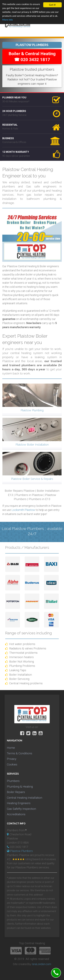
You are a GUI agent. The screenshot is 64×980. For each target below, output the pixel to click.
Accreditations (16, 814)
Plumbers (13, 781)
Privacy (12, 759)
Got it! (52, 5)
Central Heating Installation (25, 798)
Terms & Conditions (20, 753)
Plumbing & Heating (20, 787)
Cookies (12, 764)
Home (11, 748)
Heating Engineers (19, 803)
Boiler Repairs (16, 792)
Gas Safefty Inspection (21, 809)
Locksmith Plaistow (23, 510)
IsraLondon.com (41, 964)
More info (8, 20)
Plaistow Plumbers (21, 851)
